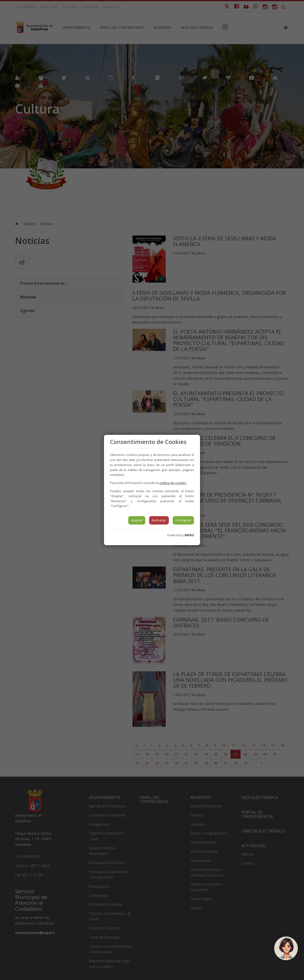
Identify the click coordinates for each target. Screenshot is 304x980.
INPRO (189, 535)
